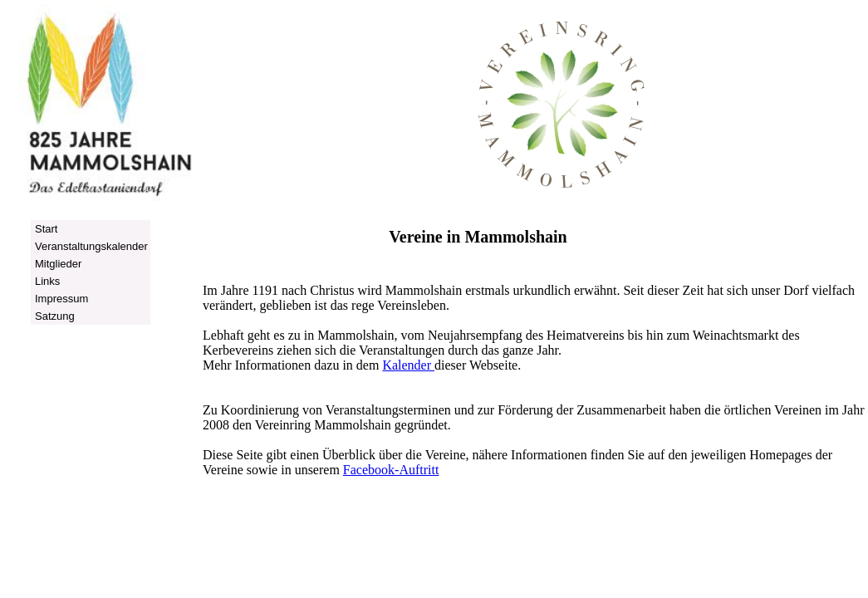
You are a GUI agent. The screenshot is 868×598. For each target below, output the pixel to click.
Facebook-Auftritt (391, 470)
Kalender (408, 365)
